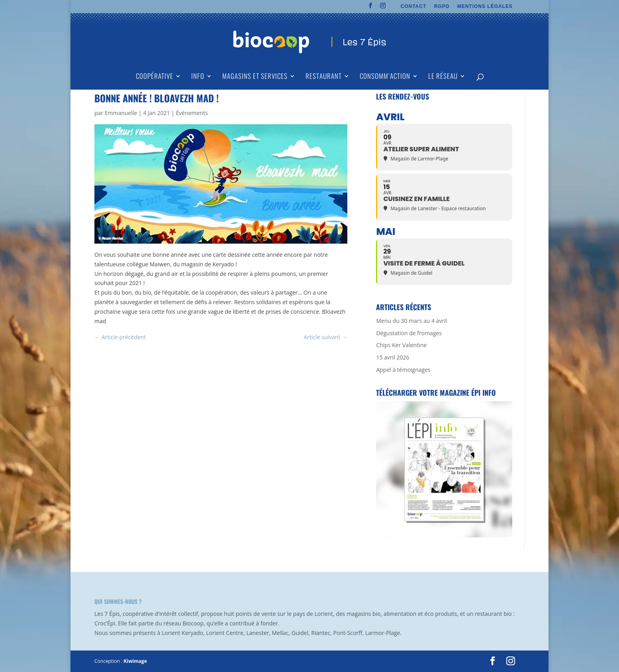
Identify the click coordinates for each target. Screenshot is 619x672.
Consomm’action (385, 77)
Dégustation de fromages (409, 333)
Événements (192, 113)
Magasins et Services (255, 77)
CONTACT (414, 7)
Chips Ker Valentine (401, 345)
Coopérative (155, 77)
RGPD (442, 7)
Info (198, 77)
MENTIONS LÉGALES (485, 7)
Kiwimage (135, 661)
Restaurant (324, 77)
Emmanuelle (121, 113)
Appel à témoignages (403, 370)
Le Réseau (443, 77)
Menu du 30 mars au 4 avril (411, 321)
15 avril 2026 (393, 357)
